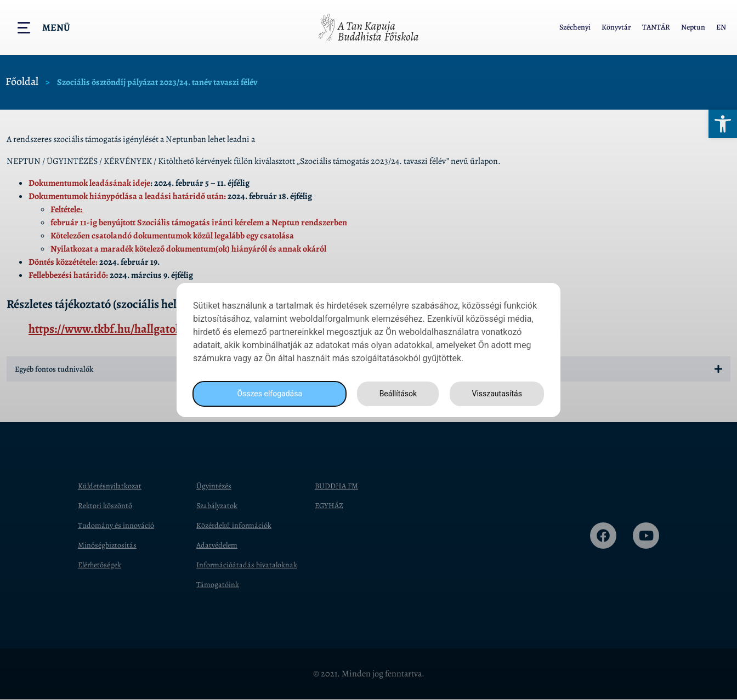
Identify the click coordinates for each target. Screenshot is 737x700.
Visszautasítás (495, 394)
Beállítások (395, 394)
